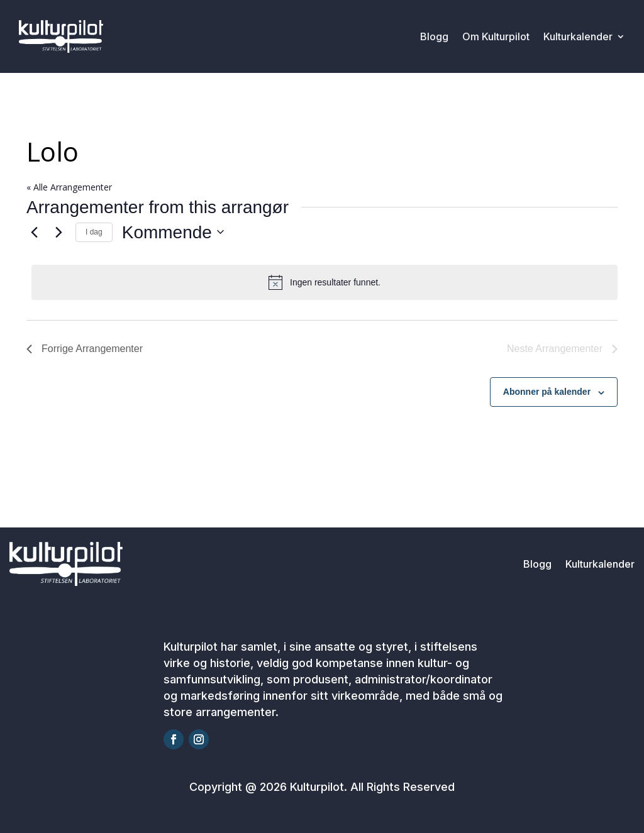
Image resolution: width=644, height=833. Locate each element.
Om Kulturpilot (496, 36)
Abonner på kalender (547, 392)
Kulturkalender (578, 36)
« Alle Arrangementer (69, 187)
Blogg (434, 36)
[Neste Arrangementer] (58, 232)
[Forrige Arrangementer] (34, 232)
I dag (94, 232)
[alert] (325, 282)
